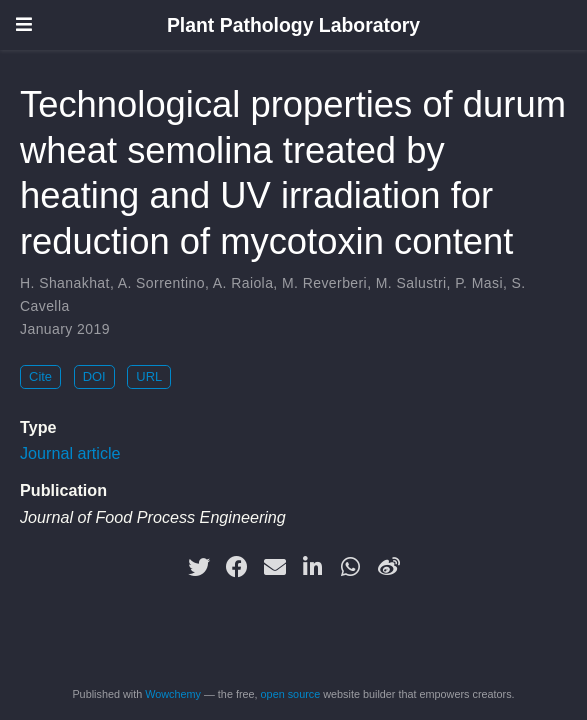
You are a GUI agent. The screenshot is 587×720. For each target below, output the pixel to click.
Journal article (70, 453)
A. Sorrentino (161, 283)
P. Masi (479, 283)
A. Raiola (243, 283)
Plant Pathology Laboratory (293, 25)
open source (291, 694)
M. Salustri (411, 283)
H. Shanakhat (65, 283)
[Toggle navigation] (24, 24)
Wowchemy (173, 694)
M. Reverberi (324, 283)
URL (149, 376)
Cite (40, 376)
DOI (94, 376)
